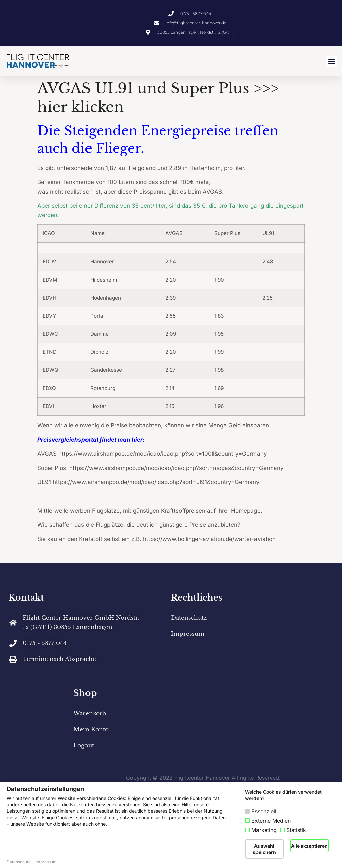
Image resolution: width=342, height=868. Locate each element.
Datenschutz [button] (19, 862)
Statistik (296, 830)
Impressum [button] (46, 862)
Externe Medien (271, 821)
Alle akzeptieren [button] (309, 846)
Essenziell (264, 811)
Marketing (264, 830)
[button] (331, 61)
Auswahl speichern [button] (264, 849)
